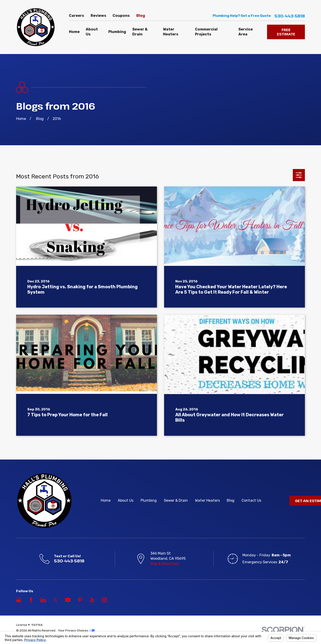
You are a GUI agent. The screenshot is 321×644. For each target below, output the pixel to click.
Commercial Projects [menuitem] (206, 32)
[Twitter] (55, 600)
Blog (141, 16)
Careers (76, 16)
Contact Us (251, 500)
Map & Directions (165, 564)
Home (106, 500)
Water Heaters (207, 500)
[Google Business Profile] (19, 600)
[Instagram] (104, 600)
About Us (126, 500)
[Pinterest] (80, 600)
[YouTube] (68, 600)
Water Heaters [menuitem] (171, 32)
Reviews (98, 16)
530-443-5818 (290, 16)
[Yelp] (92, 600)
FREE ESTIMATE (286, 32)
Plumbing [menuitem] (117, 32)
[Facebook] (31, 600)
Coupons (121, 16)
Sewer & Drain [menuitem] (140, 32)
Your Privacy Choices (76, 630)
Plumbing (149, 500)
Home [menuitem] (74, 32)
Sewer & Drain (176, 500)
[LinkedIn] (43, 600)
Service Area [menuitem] (246, 32)
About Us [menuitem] (92, 32)
